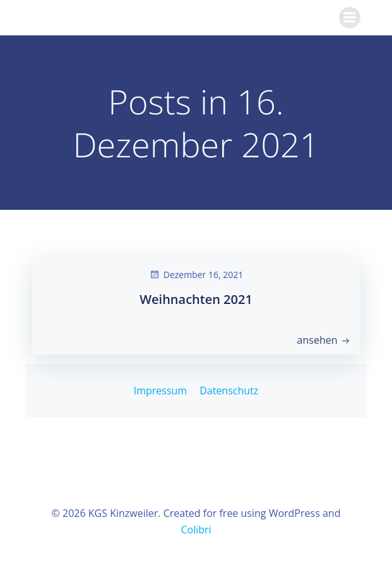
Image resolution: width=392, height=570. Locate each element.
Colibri (196, 530)
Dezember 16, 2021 (196, 275)
